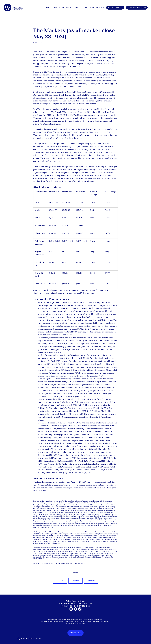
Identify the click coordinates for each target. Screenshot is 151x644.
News (62, 7)
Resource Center (74, 7)
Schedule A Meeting (137, 7)
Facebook (60, 581)
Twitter (76, 581)
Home (47, 7)
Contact (100, 7)
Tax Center (89, 7)
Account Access (115, 7)
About (54, 7)
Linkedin (91, 581)
